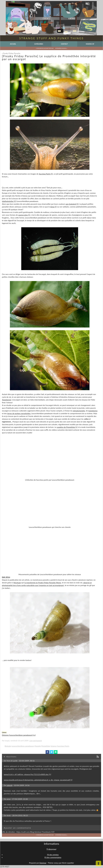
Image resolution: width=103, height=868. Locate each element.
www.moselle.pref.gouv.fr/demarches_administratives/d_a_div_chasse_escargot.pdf (37, 780)
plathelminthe (8, 201)
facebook (47, 752)
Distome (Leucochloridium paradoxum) (17, 735)
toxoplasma (93, 411)
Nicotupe (17, 583)
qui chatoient (71, 204)
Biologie (8, 746)
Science (54, 746)
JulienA (9, 785)
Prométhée (46, 746)
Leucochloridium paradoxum (23, 746)
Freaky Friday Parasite (12, 53)
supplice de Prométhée (66, 427)
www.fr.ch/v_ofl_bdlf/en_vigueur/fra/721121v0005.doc (26, 774)
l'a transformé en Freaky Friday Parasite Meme (43, 583)
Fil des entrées (53, 855)
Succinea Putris (63, 746)
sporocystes (23, 215)
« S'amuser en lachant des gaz (45, 48)
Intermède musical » (61, 48)
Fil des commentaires (53, 857)
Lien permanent (36, 741)
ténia (52, 207)
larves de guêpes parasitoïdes (19, 413)
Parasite (38, 746)
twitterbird (52, 752)
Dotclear (43, 863)
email (56, 752)
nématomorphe (79, 411)
